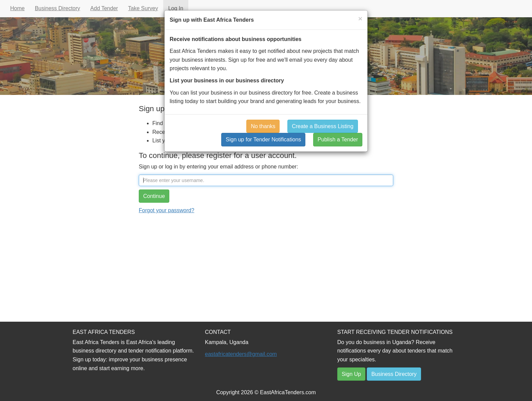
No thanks (263, 126)
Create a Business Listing (322, 126)
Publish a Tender (338, 139)
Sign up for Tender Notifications (263, 139)
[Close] (360, 18)
